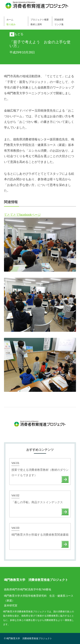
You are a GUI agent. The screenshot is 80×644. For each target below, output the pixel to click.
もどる (16, 34)
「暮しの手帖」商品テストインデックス (37, 502)
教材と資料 (36, 24)
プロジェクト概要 (40, 20)
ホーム (10, 20)
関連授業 (59, 20)
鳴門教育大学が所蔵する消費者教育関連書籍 (40, 535)
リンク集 (59, 24)
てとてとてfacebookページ (22, 215)
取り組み (11, 24)
